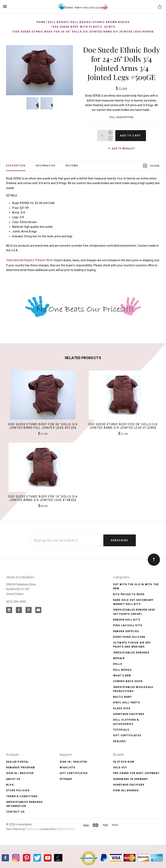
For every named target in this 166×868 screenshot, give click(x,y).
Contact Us (15, 812)
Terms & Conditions (22, 796)
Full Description (121, 117)
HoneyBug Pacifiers (129, 785)
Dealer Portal (18, 762)
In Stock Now (124, 762)
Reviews (72, 166)
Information (46, 166)
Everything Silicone (129, 637)
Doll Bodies (122, 670)
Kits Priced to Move (129, 594)
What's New (122, 676)
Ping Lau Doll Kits (128, 625)
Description (16, 166)
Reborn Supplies (126, 631)
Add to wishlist (122, 149)
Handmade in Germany (131, 779)
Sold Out (120, 768)
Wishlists (67, 768)
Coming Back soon (128, 681)
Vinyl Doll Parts (126, 703)
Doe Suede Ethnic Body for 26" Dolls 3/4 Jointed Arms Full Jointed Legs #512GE (43, 426)
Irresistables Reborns (131, 653)
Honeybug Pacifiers (129, 714)
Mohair (119, 658)
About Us (13, 779)
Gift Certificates (127, 735)
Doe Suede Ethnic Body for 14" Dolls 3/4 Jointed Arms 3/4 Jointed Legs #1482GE (43, 498)
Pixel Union (33, 829)
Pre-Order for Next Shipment (136, 773)
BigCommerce (66, 829)
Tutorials (121, 730)
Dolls (118, 664)
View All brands (126, 790)
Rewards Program (20, 768)
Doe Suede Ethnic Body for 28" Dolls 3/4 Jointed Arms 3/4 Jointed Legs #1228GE (123, 426)
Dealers (119, 741)
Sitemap (66, 779)
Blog (10, 785)
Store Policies (18, 790)
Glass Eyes (122, 708)
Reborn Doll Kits (127, 620)
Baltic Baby (123, 697)
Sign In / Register (20, 773)
